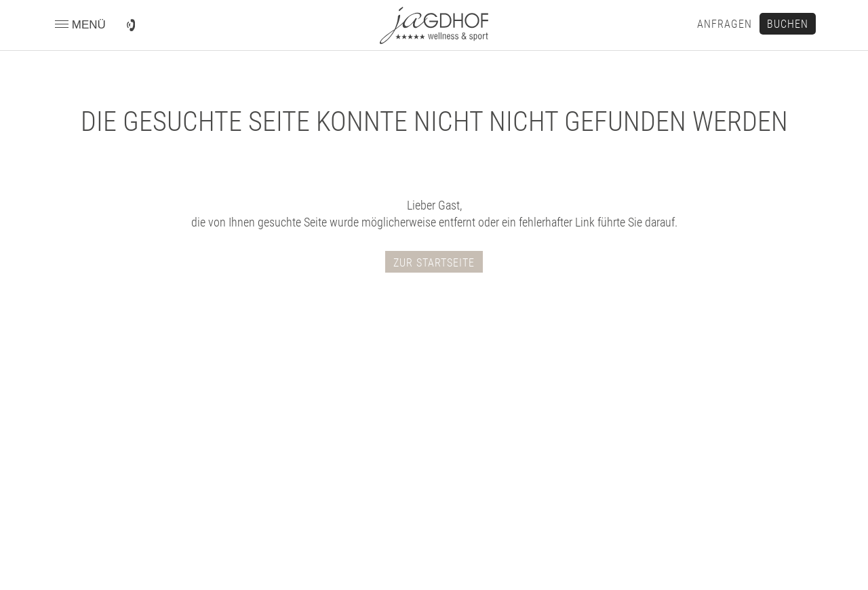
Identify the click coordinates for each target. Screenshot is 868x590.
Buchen (788, 24)
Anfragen (725, 24)
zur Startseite (434, 263)
